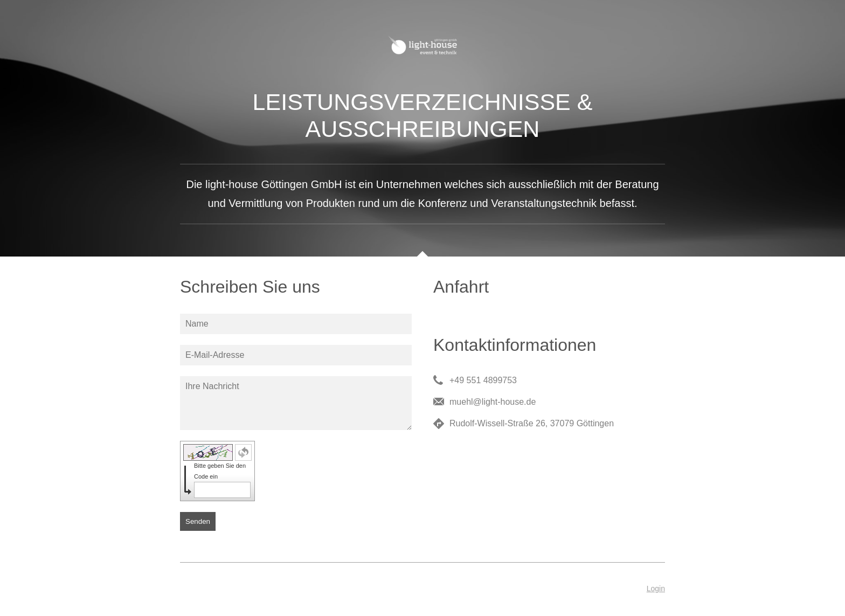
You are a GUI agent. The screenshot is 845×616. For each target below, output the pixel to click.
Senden (198, 521)
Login (656, 589)
